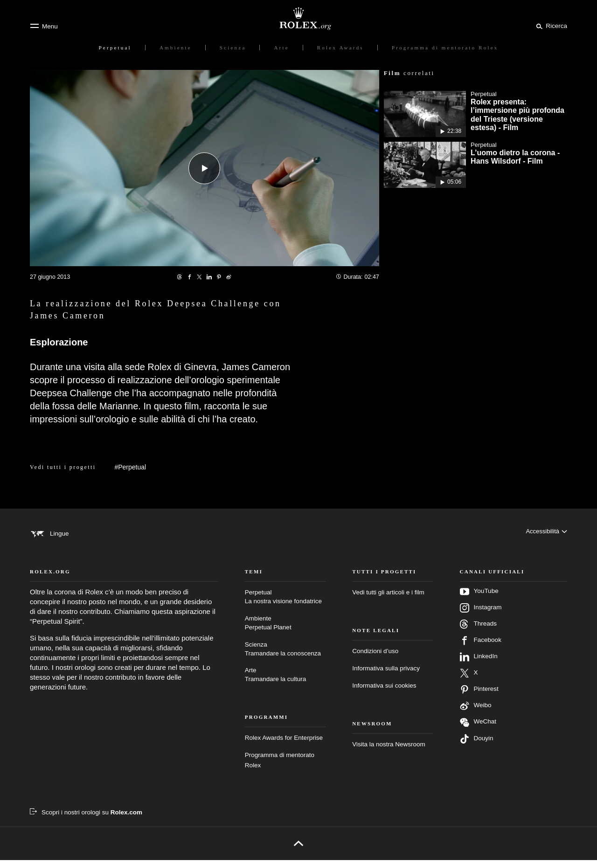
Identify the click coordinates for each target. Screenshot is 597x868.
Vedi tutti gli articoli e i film (388, 600)
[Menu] (44, 26)
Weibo (476, 714)
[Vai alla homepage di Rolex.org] (298, 19)
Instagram (481, 616)
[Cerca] (550, 26)
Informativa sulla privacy (386, 676)
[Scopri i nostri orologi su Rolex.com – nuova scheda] (86, 820)
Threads (479, 632)
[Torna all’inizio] (299, 851)
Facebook (481, 648)
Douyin (477, 747)
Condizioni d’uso (375, 659)
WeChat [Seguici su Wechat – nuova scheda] (478, 730)
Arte (285, 683)
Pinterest (479, 697)
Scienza (285, 657)
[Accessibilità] (546, 533)
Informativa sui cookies (384, 693)
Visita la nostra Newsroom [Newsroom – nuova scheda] (389, 752)
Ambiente (285, 631)
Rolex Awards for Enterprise (284, 746)
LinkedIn (479, 665)
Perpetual (285, 605)
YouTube (479, 599)
